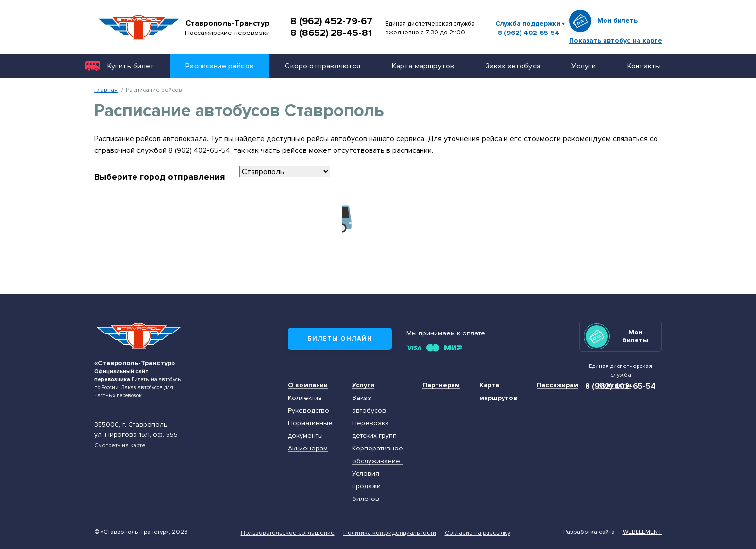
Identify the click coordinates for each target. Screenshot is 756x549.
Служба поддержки (528, 24)
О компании (308, 385)
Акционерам (308, 448)
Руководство (309, 410)
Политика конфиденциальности (390, 533)
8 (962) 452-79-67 (331, 21)
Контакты (644, 66)
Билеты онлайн (340, 339)
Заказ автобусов (369, 404)
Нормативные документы (310, 429)
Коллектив (305, 398)
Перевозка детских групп (374, 429)
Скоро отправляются (322, 66)
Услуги (584, 66)
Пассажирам (557, 385)
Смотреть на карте (120, 445)
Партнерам (441, 385)
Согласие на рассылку (478, 533)
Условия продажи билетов (366, 486)
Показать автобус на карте (616, 41)
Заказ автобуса (513, 66)
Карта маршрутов (423, 66)
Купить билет (131, 66)
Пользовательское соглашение (288, 533)
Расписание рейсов (219, 66)
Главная (106, 90)
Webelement (643, 532)
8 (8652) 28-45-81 (331, 33)
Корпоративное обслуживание (378, 455)
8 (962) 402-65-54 (529, 33)
